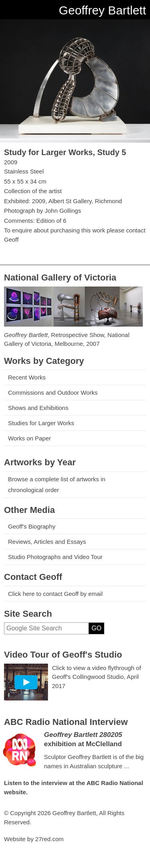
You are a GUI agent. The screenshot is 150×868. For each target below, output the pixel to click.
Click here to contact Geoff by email (55, 594)
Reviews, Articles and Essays (47, 542)
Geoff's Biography (32, 526)
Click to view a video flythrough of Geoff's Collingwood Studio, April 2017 (97, 677)
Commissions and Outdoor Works (53, 393)
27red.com (49, 839)
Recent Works (27, 377)
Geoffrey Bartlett (102, 10)
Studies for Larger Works (41, 423)
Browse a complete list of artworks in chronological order (57, 484)
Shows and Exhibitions (38, 408)
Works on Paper (29, 438)
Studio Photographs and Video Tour (55, 557)
